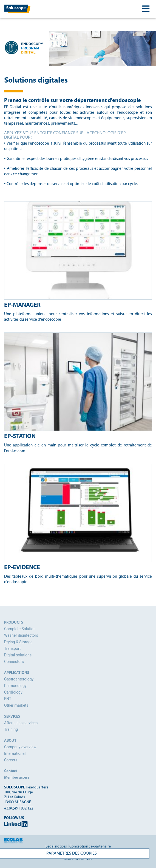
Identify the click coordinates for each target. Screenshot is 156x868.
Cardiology (13, 692)
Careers (11, 760)
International (15, 753)
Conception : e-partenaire (90, 847)
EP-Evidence (22, 568)
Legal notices (56, 847)
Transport (12, 648)
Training (11, 729)
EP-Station (20, 436)
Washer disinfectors (21, 635)
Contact (11, 771)
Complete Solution (20, 629)
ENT (8, 699)
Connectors (14, 662)
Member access (17, 778)
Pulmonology (15, 686)
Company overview (20, 747)
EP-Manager (22, 305)
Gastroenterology (19, 679)
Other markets (16, 705)
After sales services (21, 723)
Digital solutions (18, 655)
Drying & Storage (18, 642)
